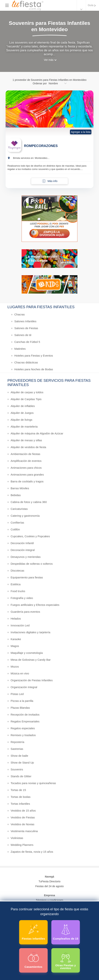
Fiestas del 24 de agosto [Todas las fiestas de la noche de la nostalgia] (50, 886)
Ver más (49, 60)
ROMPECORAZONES (41, 146)
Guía (91, 5)
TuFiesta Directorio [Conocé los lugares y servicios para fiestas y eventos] (49, 881)
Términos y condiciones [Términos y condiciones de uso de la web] (49, 900)
